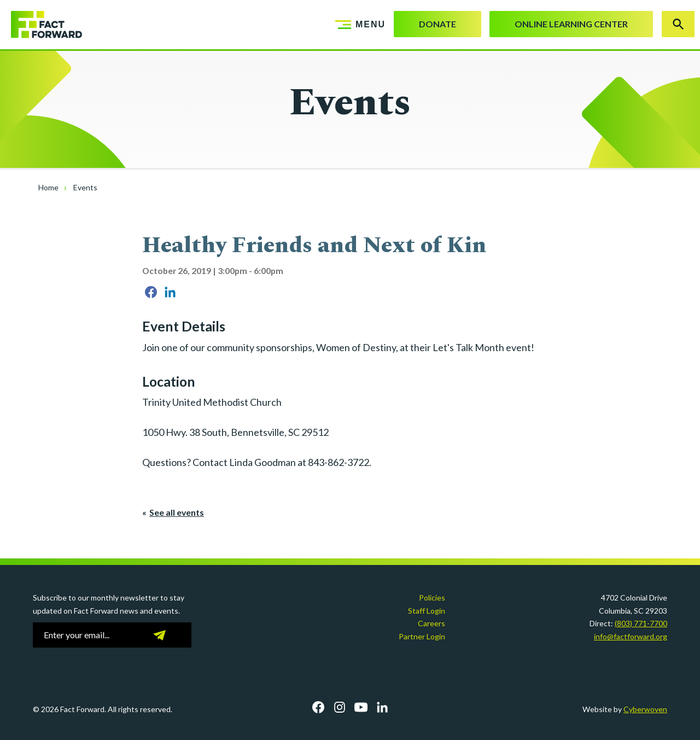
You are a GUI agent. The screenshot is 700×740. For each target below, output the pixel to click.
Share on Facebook (151, 292)
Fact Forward (41, 25)
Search (678, 24)
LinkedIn (382, 707)
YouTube (361, 707)
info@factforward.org (631, 636)
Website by (625, 709)
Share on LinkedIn (170, 292)
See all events (177, 512)
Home (48, 187)
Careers (431, 623)
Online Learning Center (571, 24)
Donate (437, 24)
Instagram (340, 707)
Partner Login (422, 636)
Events (85, 187)
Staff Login (427, 611)
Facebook (318, 707)
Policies (432, 598)
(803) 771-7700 (641, 623)
